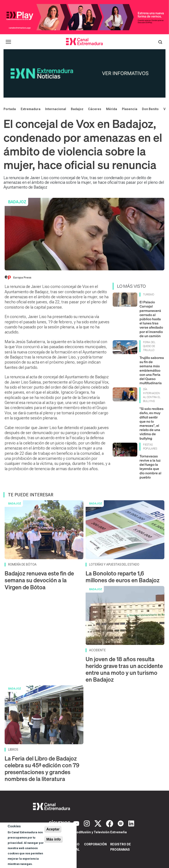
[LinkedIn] (131, 823)
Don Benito (150, 109)
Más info (54, 839)
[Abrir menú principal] (8, 42)
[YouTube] (77, 823)
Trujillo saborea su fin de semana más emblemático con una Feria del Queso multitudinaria (152, 370)
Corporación (95, 844)
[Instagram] (87, 823)
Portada (10, 109)
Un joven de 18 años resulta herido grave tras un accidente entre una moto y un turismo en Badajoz (124, 669)
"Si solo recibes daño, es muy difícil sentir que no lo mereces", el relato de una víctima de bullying (152, 423)
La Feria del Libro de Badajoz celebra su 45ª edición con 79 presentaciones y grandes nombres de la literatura (42, 769)
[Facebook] (110, 823)
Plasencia (130, 109)
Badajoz (77, 109)
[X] (98, 823)
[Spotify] (121, 823)
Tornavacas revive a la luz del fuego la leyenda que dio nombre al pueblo (150, 467)
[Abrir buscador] (160, 42)
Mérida (112, 109)
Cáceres (95, 109)
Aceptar (53, 829)
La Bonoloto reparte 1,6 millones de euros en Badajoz (123, 577)
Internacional (56, 109)
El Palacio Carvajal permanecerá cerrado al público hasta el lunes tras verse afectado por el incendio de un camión (151, 319)
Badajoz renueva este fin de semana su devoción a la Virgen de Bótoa (39, 580)
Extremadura (31, 109)
